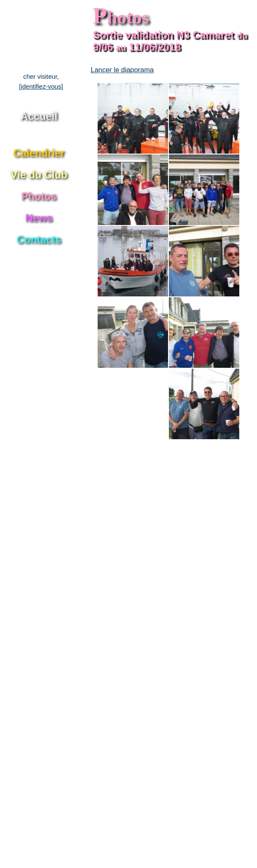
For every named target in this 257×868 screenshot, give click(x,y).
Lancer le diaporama (122, 70)
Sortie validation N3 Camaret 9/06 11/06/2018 (170, 41)
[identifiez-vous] (41, 87)
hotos (121, 17)
